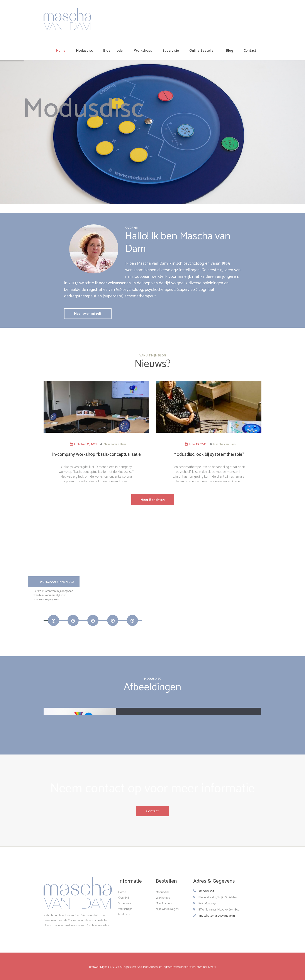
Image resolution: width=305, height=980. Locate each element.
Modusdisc (125, 915)
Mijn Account (164, 903)
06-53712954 (207, 891)
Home (122, 892)
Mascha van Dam (115, 444)
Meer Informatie (189, 629)
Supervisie (125, 903)
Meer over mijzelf (88, 314)
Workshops (125, 909)
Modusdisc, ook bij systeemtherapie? (209, 454)
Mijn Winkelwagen (167, 909)
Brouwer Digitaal (100, 967)
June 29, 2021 (198, 444)
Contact (152, 811)
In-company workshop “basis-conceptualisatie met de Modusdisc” (96, 457)
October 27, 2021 (85, 444)
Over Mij (124, 898)
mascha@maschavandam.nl (217, 916)
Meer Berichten (153, 500)
